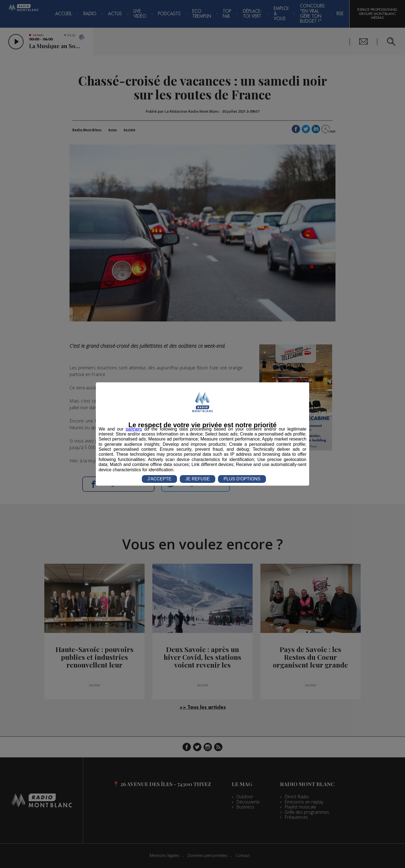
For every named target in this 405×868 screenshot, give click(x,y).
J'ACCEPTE (159, 479)
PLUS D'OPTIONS (242, 479)
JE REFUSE (198, 479)
